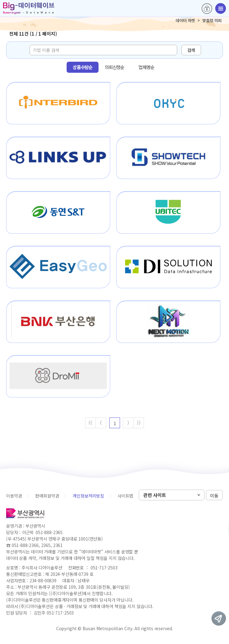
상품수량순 (83, 67)
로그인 (207, 9)
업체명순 (146, 67)
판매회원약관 (47, 496)
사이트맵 (125, 496)
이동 (214, 495)
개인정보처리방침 (88, 496)
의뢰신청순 (114, 67)
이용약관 (14, 496)
